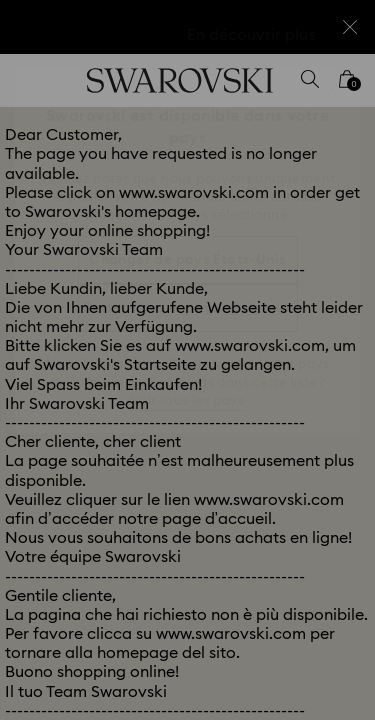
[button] (332, 90)
